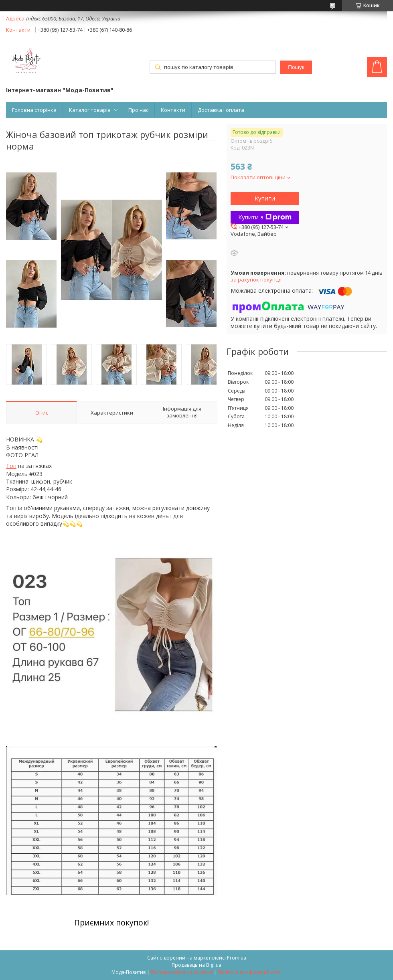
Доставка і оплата (221, 110)
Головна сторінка (34, 110)
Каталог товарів (90, 110)
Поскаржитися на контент (182, 972)
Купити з (265, 217)
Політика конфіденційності (250, 972)
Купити (265, 198)
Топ (11, 466)
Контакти (173, 110)
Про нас (138, 110)
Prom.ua (237, 958)
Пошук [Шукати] (296, 67)
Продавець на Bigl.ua (196, 965)
